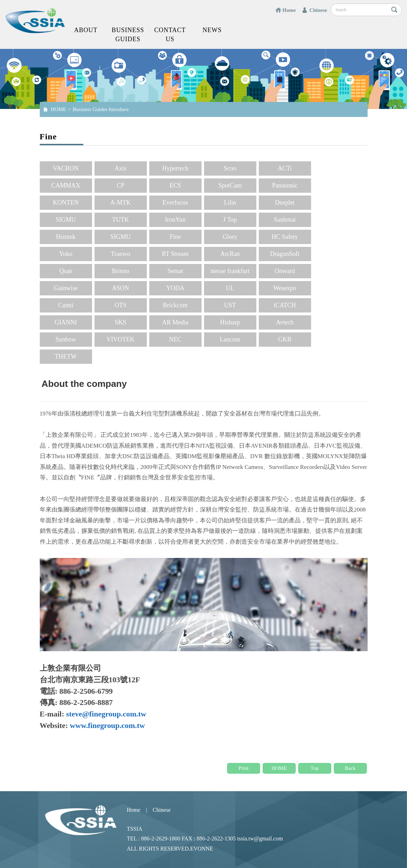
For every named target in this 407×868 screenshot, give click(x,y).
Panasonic (285, 185)
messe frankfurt (230, 271)
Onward (285, 271)
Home (289, 10)
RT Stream (175, 254)
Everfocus (175, 203)
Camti (66, 305)
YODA (175, 288)
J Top (230, 220)
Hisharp (230, 322)
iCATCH (285, 305)
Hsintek (66, 237)
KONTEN (66, 203)
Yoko (66, 254)
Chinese (318, 10)
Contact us (170, 35)
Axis (120, 168)
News (212, 30)
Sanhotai (285, 220)
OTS (120, 305)
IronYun (175, 220)
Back (350, 768)
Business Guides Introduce (101, 109)
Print (244, 768)
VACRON (66, 168)
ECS (175, 185)
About (86, 30)
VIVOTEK (121, 339)
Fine (175, 237)
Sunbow (66, 339)
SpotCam (230, 185)
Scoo (230, 168)
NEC (175, 339)
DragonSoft (285, 254)
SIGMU (66, 220)
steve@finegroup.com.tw (106, 714)
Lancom (230, 339)
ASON (120, 288)
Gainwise (66, 288)
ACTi (285, 168)
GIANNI (66, 322)
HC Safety (285, 237)
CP (120, 185)
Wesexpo (285, 288)
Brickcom (175, 305)
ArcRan (230, 254)
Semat (175, 271)
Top (315, 768)
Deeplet (285, 203)
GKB (285, 339)
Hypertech (175, 168)
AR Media (175, 322)
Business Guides (128, 35)
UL (230, 288)
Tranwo (120, 254)
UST (230, 305)
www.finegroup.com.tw (107, 726)
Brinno (120, 271)
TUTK (121, 220)
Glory (230, 237)
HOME (59, 109)
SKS (120, 322)
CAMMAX (66, 185)
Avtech (285, 322)
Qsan (66, 271)
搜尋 (394, 10)
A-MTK (120, 203)
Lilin (230, 203)
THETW (66, 356)
